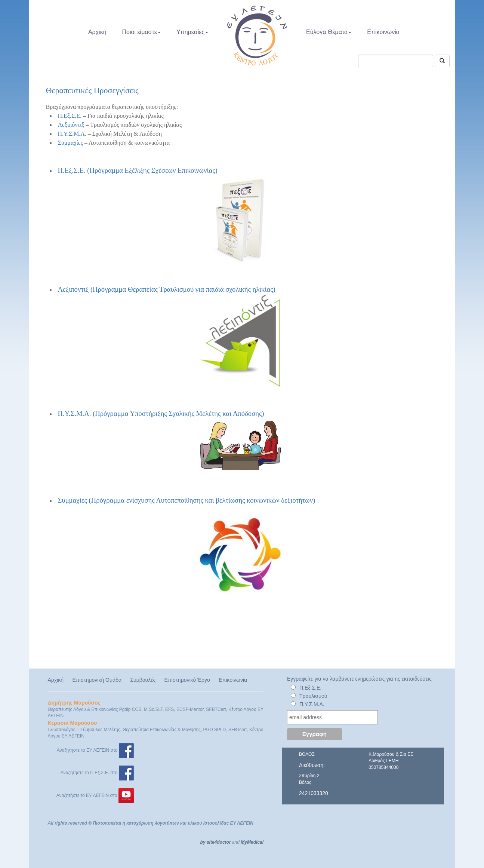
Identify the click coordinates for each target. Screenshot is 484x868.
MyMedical (252, 842)
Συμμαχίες (70, 143)
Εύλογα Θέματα (329, 32)
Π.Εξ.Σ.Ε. (70, 116)
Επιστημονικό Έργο (187, 680)
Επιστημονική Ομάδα (97, 680)
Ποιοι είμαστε (141, 32)
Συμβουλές (143, 680)
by (203, 842)
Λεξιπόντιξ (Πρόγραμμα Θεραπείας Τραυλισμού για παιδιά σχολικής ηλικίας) (169, 336)
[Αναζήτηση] (442, 61)
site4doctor (219, 842)
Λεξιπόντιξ (71, 125)
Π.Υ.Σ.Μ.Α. (72, 134)
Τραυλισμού (313, 696)
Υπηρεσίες (192, 32)
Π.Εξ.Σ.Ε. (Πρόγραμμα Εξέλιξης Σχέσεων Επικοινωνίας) (138, 170)
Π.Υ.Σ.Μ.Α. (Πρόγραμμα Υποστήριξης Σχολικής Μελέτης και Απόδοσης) (170, 441)
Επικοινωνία (383, 32)
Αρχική (97, 32)
